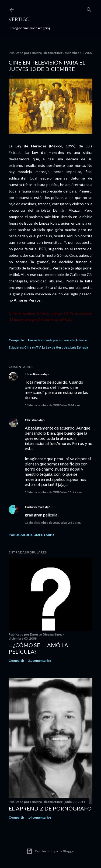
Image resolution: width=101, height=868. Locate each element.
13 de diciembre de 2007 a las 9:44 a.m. (53, 405)
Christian (32, 420)
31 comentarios (40, 661)
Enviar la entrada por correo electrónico (58, 340)
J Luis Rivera (34, 374)
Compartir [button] (16, 340)
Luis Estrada (79, 347)
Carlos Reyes (35, 507)
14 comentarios (40, 817)
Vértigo (19, 19)
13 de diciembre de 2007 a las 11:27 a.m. (54, 492)
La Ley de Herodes (55, 347)
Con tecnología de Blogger (50, 851)
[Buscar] (89, 9)
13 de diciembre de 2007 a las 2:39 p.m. (53, 523)
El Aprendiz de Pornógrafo (50, 808)
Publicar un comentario (31, 535)
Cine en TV (32, 347)
